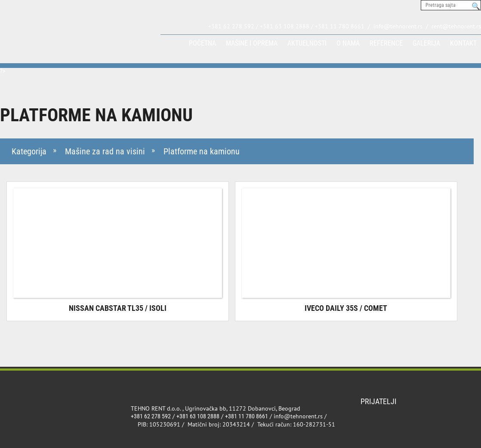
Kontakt (463, 43)
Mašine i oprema (252, 43)
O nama (348, 43)
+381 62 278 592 (151, 416)
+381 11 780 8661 (247, 416)
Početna (202, 43)
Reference (386, 43)
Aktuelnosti (307, 43)
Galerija (426, 43)
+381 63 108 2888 (198, 416)
